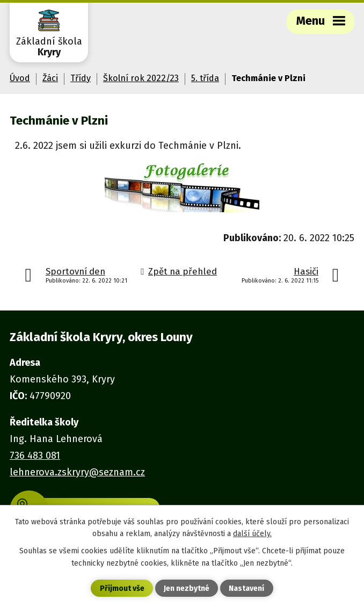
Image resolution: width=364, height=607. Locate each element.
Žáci (50, 78)
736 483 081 (35, 456)
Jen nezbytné (187, 588)
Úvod (20, 78)
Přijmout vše (122, 588)
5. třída (205, 78)
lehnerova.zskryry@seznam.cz (77, 472)
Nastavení (246, 588)
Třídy (81, 78)
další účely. (252, 534)
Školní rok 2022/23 (141, 78)
